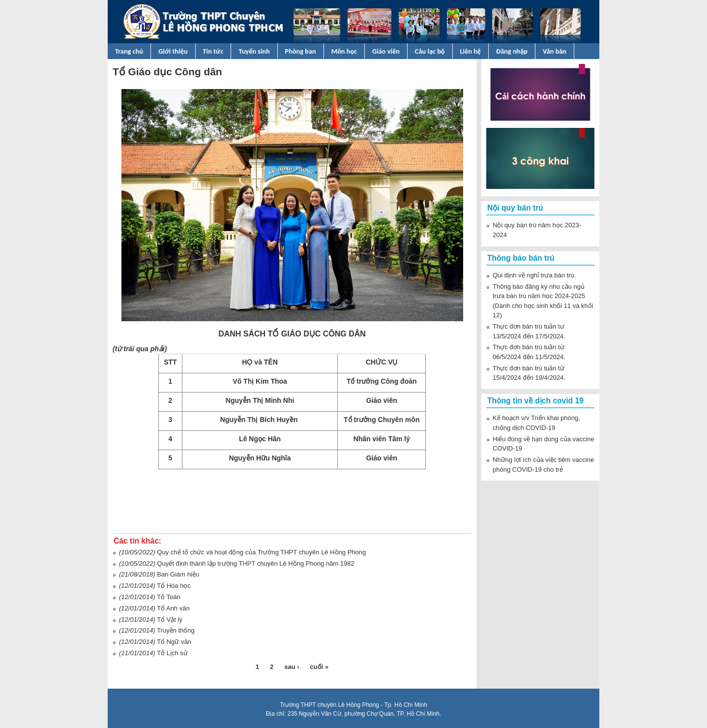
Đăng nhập (512, 51)
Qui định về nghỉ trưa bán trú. (534, 275)
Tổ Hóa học (174, 586)
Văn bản (555, 51)
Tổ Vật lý (170, 620)
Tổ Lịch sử (172, 653)
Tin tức (213, 51)
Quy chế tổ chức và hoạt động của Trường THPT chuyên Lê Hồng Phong (261, 552)
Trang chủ (129, 51)
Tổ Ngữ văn (174, 642)
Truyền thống (176, 630)
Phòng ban (301, 51)
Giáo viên (386, 51)
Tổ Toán (169, 597)
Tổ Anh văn (173, 608)
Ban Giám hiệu (178, 574)
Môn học (344, 51)
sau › (292, 667)
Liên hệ (471, 51)
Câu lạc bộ (430, 51)
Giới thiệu (173, 51)
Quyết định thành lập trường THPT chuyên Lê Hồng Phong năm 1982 (255, 563)
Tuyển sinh (254, 51)
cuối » (320, 667)
